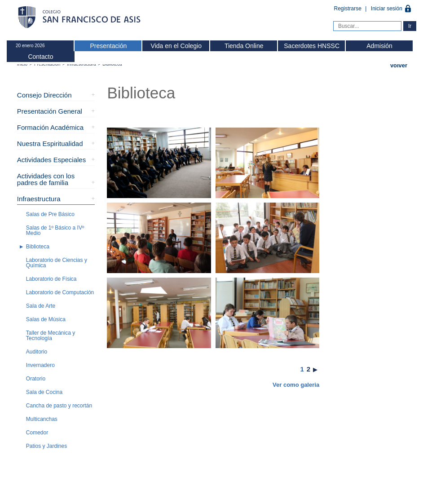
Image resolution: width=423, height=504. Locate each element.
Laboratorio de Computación (60, 292)
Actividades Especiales (51, 160)
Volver (399, 65)
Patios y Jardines (46, 446)
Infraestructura (39, 199)
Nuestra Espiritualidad (50, 144)
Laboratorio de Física (51, 279)
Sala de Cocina (44, 392)
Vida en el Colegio (176, 46)
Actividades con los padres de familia (46, 179)
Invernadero (40, 365)
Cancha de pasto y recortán (59, 406)
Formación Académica (50, 127)
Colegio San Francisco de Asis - (80, 18)
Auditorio (37, 352)
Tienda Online (244, 46)
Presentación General (50, 111)
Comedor (37, 433)
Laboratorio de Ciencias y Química (57, 263)
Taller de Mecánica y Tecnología (51, 336)
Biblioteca (38, 247)
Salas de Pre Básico (50, 214)
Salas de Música (46, 319)
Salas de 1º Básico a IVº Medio (55, 230)
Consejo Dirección (44, 95)
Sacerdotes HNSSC (312, 46)
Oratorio (36, 379)
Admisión (379, 46)
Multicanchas (42, 419)
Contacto (40, 57)
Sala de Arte (41, 306)
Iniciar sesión (387, 9)
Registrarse (349, 9)
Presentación (109, 46)
